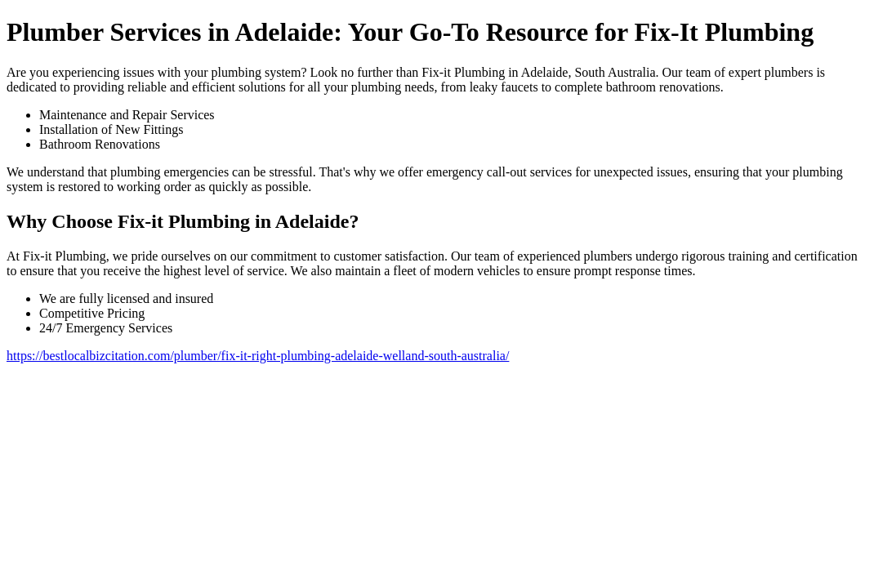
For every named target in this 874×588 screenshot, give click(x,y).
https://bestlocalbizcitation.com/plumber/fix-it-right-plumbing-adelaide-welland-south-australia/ (258, 356)
